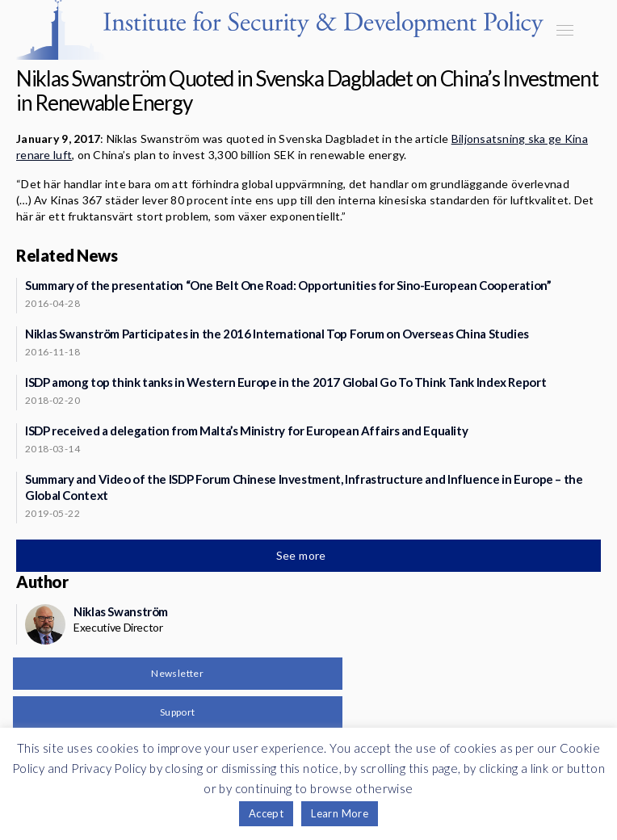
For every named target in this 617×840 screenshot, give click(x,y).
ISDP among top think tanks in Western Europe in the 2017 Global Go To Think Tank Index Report (285, 382)
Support (178, 712)
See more (303, 555)
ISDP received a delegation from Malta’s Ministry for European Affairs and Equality (246, 430)
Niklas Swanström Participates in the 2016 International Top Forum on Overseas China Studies (277, 334)
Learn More (340, 813)
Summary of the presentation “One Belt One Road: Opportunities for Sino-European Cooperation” (288, 285)
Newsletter (177, 673)
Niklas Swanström (121, 611)
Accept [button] (266, 813)
